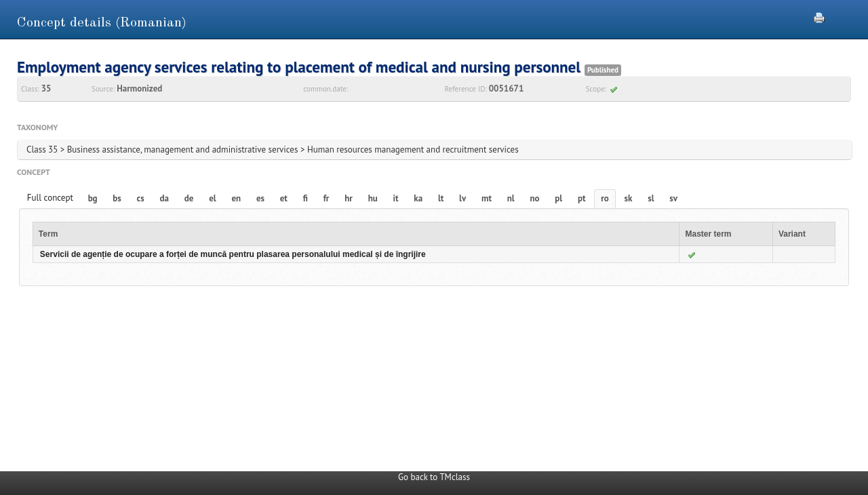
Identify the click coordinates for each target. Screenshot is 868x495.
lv (462, 198)
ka (418, 198)
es (260, 198)
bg (93, 198)
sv (673, 198)
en (236, 198)
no (534, 198)
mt (487, 198)
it (396, 198)
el (212, 198)
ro (605, 198)
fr (327, 198)
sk (629, 198)
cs (141, 198)
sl (651, 198)
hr (349, 198)
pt (582, 198)
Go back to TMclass (434, 477)
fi (305, 198)
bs (117, 198)
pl (558, 198)
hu (373, 198)
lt (441, 198)
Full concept (50, 198)
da (164, 198)
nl (511, 198)
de (189, 198)
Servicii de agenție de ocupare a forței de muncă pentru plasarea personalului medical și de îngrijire (233, 254)
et (284, 198)
